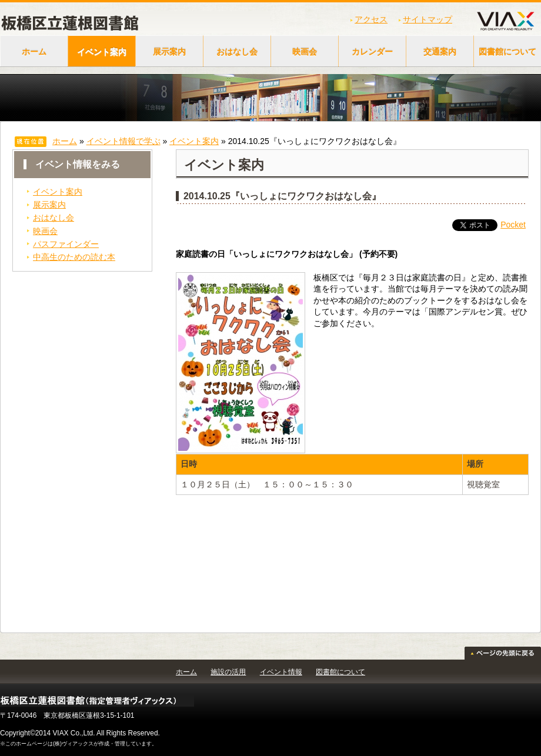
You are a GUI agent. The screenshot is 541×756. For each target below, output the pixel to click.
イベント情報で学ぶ (123, 141)
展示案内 (169, 52)
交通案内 (440, 52)
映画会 (305, 52)
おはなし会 (237, 52)
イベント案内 (102, 52)
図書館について (340, 672)
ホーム (34, 52)
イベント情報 (281, 672)
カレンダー (372, 52)
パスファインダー (66, 244)
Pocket (513, 225)
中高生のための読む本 (74, 257)
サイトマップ (428, 19)
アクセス (371, 19)
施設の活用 (228, 672)
